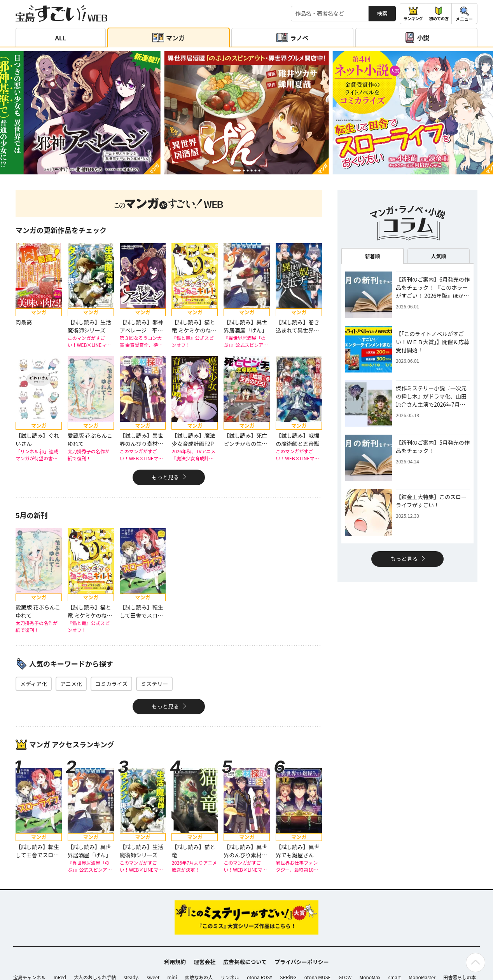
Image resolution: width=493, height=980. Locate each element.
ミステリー (154, 684)
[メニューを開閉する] (464, 14)
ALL (60, 38)
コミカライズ (112, 684)
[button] (237, 170)
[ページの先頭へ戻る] (476, 963)
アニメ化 (71, 684)
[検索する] (330, 14)
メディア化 (34, 684)
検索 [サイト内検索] (382, 13)
